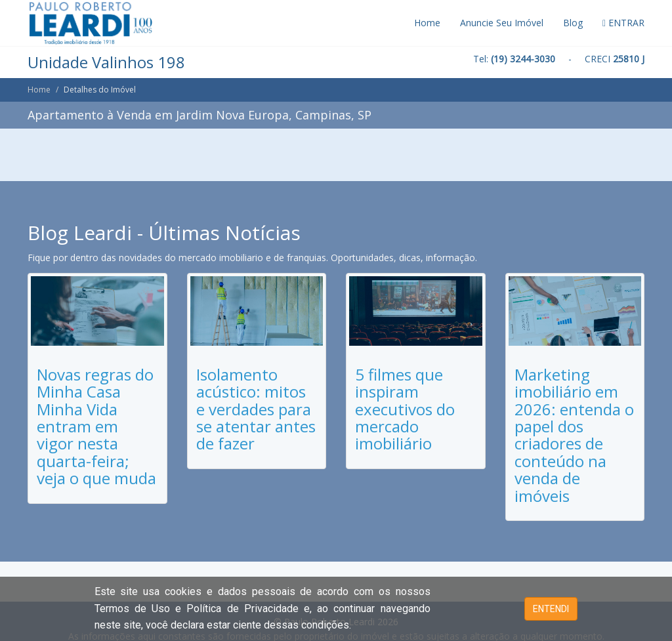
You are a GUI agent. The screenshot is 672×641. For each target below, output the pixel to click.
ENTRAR (623, 23)
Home (427, 23)
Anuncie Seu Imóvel (502, 23)
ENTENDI (551, 609)
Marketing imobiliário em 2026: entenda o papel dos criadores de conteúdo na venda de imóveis (574, 435)
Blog (573, 23)
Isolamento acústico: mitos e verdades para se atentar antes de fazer (256, 409)
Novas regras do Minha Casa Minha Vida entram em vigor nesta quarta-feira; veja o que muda (96, 426)
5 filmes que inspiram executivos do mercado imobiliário (405, 409)
